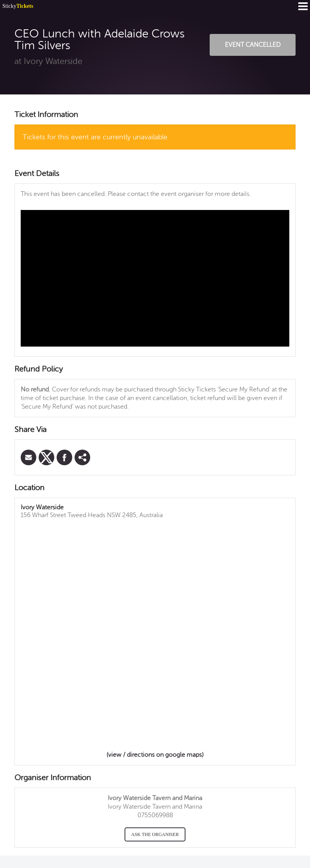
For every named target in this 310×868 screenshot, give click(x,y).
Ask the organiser (155, 834)
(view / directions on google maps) (155, 755)
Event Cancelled (253, 45)
